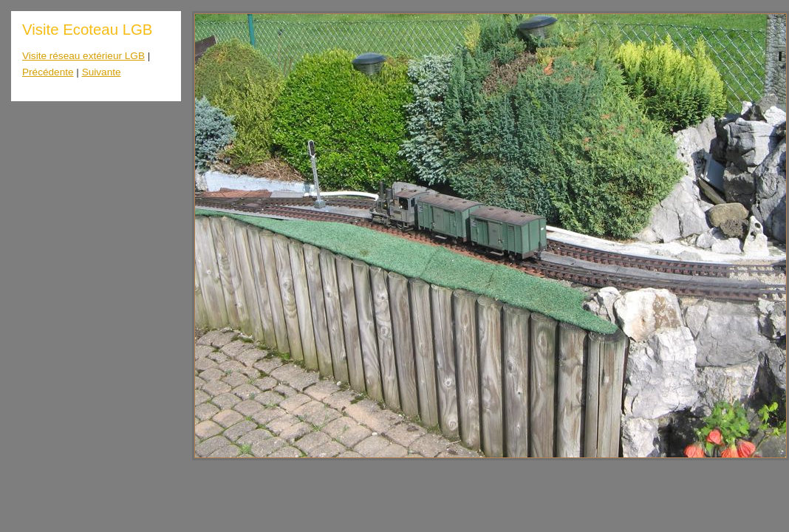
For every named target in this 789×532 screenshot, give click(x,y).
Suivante (102, 72)
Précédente (48, 72)
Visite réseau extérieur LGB (83, 56)
